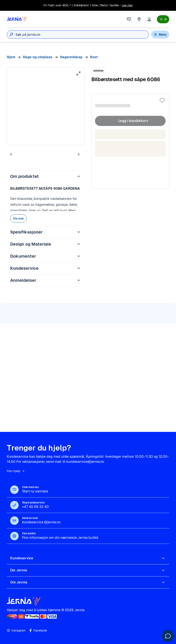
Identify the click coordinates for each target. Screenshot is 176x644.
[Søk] (11, 35)
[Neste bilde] (79, 154)
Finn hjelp (16, 471)
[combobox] (82, 35)
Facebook (38, 630)
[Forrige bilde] (11, 154)
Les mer (127, 5)
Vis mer (18, 218)
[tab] (24, 155)
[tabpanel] (46, 106)
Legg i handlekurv (130, 121)
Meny (160, 35)
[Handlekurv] (163, 19)
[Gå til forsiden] (17, 19)
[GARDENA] (98, 71)
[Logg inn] (149, 19)
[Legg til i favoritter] (162, 101)
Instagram (16, 630)
